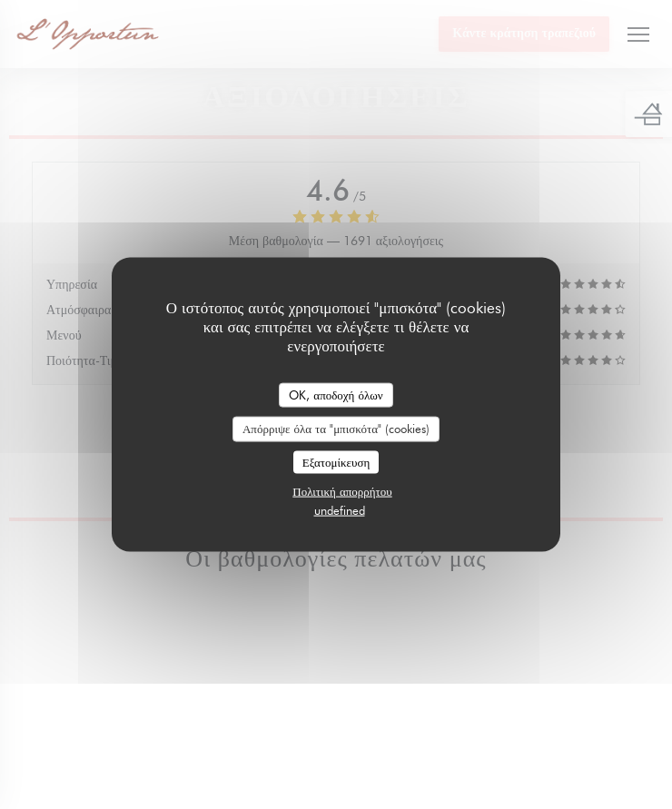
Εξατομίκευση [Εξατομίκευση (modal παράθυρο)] (336, 461)
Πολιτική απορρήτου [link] (342, 491)
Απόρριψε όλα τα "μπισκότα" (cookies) (336, 429)
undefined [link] (340, 510)
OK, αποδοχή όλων (336, 394)
